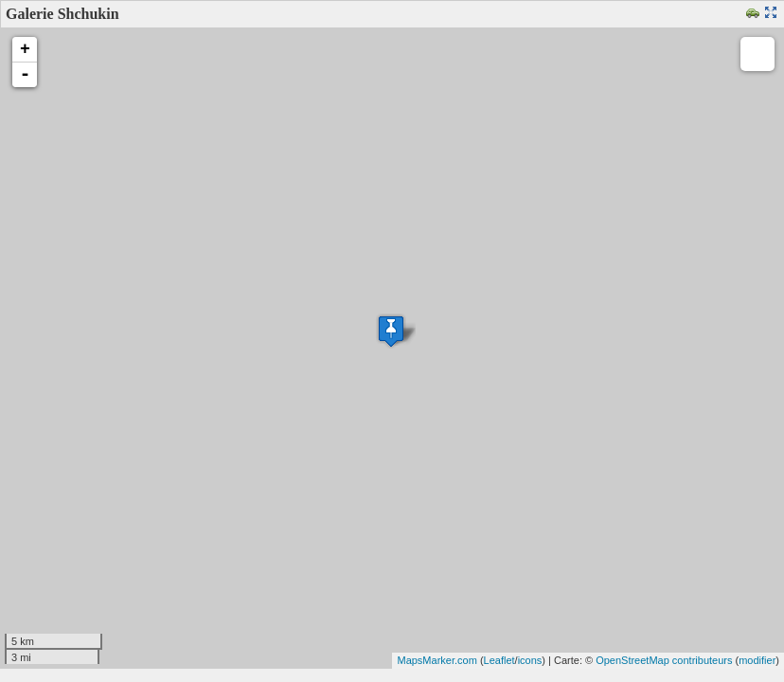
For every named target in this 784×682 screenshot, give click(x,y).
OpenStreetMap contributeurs (664, 660)
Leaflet (499, 660)
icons (530, 660)
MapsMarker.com (437, 660)
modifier (757, 660)
